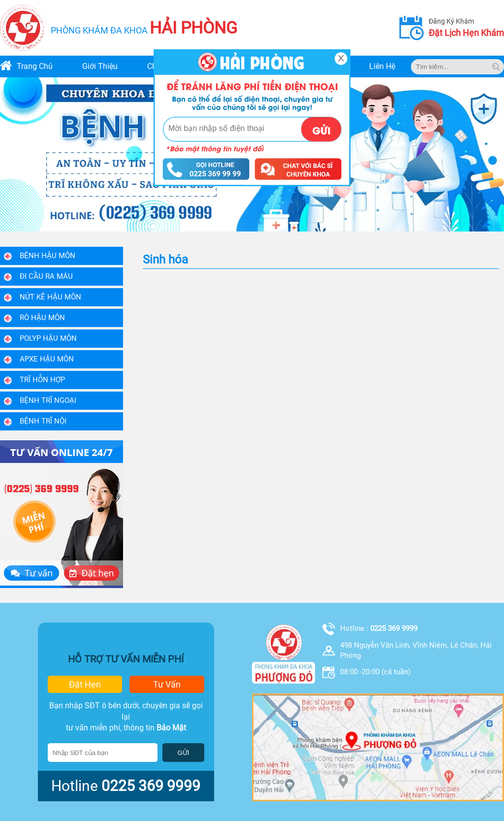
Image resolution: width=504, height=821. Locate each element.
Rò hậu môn (42, 318)
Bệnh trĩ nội (43, 421)
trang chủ (35, 66)
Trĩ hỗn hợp (42, 380)
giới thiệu (100, 66)
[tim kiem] (496, 67)
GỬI (183, 753)
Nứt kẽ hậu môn (50, 297)
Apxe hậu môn (47, 359)
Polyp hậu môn (48, 338)
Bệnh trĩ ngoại (48, 400)
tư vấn (167, 684)
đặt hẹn (85, 684)
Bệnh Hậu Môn (47, 256)
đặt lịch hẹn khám (466, 33)
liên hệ (382, 66)
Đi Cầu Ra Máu (46, 276)
